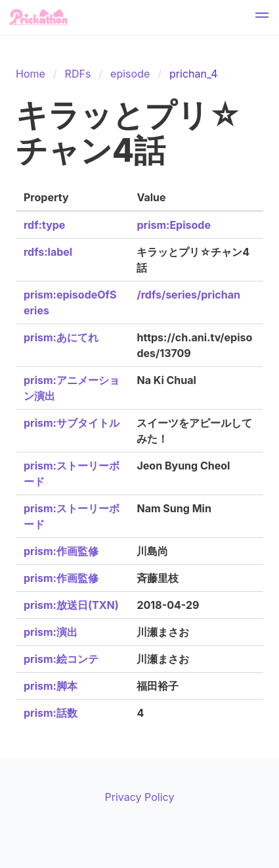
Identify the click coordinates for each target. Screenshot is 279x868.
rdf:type (44, 225)
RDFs (78, 74)
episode (130, 74)
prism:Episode (173, 225)
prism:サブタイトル (72, 423)
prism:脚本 (51, 686)
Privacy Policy (140, 797)
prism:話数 (51, 713)
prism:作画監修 (61, 551)
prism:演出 (51, 632)
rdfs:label (48, 252)
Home (31, 74)
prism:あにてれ (61, 337)
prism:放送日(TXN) (71, 605)
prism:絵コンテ (61, 659)
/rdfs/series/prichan (188, 295)
